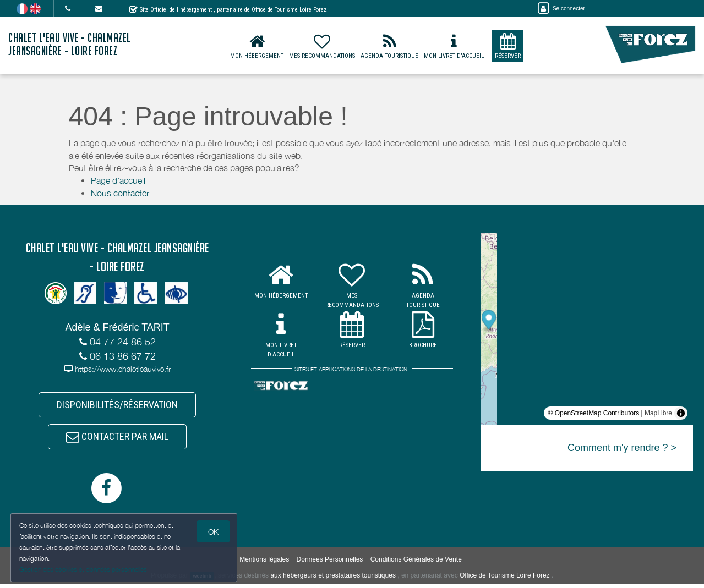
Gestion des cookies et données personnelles (84, 570)
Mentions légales (264, 564)
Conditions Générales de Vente (416, 564)
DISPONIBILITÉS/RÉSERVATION (117, 406)
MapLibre (658, 413)
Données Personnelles (330, 564)
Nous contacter (120, 193)
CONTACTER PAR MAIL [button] (117, 440)
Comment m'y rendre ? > (622, 448)
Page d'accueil (118, 180)
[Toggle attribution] (681, 413)
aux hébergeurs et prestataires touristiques (333, 580)
